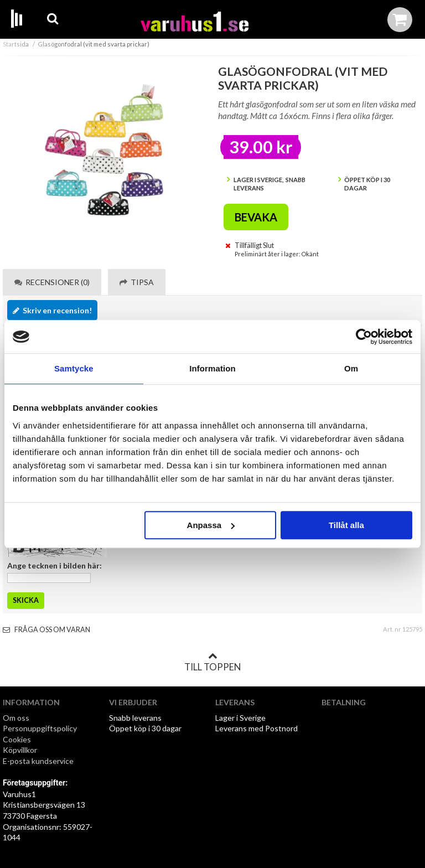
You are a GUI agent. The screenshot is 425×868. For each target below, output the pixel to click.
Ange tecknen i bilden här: (55, 565)
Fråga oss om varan (46, 630)
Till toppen (212, 662)
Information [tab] (212, 368)
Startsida (16, 44)
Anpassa (211, 525)
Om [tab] (351, 368)
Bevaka (256, 217)
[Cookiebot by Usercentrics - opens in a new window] (364, 337)
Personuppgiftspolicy (40, 728)
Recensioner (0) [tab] (52, 282)
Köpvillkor (20, 750)
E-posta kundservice (39, 761)
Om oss (16, 718)
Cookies (17, 739)
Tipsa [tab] (137, 282)
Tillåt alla (346, 525)
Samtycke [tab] (74, 368)
